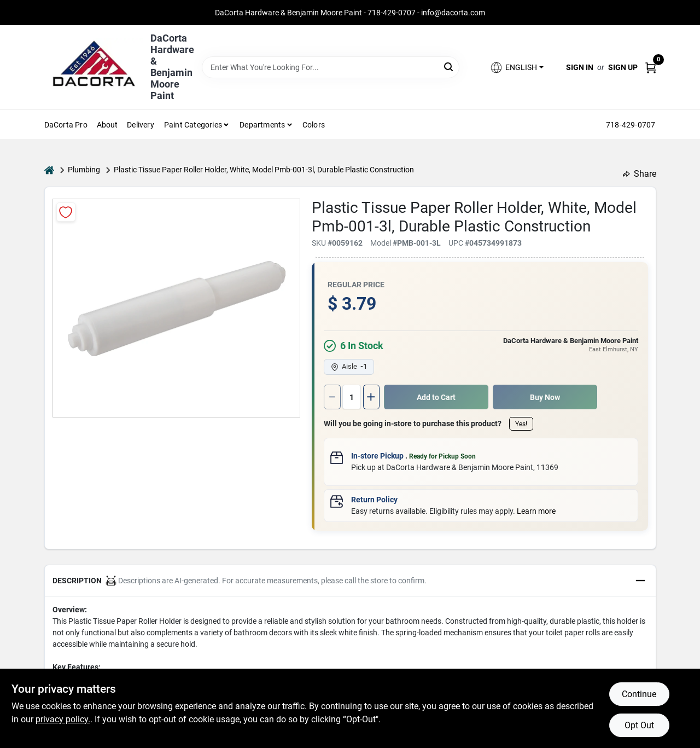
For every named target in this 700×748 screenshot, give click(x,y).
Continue (639, 694)
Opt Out (639, 725)
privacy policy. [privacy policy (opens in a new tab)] (63, 719)
